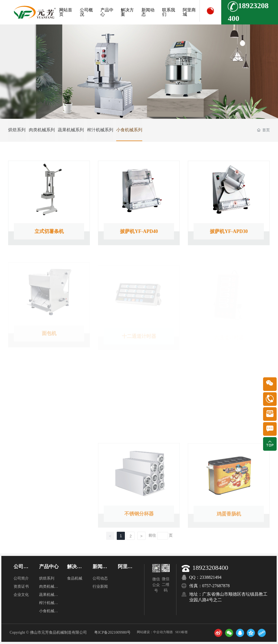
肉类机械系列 (46, 130)
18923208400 (210, 568)
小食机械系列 (145, 130)
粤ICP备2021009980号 (112, 632)
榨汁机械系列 (112, 130)
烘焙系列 (17, 130)
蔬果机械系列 (79, 130)
